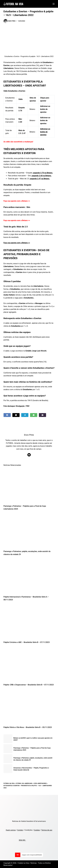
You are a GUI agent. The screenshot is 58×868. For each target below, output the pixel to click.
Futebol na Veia (9, 783)
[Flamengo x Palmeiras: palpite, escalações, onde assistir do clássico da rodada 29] (29, 531)
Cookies (37, 830)
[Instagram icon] (29, 455)
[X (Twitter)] (16, 415)
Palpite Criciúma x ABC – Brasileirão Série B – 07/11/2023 (27, 642)
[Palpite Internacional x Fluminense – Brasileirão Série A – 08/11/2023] (29, 576)
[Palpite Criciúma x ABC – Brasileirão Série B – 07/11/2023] (29, 622)
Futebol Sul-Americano (24, 783)
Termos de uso (47, 830)
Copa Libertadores (40, 783)
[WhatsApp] (34, 415)
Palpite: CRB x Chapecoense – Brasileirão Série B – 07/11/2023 (29, 685)
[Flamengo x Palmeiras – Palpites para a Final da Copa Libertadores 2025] (29, 485)
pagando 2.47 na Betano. (40, 179)
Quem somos (11, 830)
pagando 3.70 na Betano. (43, 173)
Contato (20, 830)
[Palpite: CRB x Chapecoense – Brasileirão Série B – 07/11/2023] (29, 664)
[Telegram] (25, 415)
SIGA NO (22, 840)
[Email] (42, 415)
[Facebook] (7, 415)
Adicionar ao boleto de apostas (45, 132)
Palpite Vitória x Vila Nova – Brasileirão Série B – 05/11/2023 (28, 727)
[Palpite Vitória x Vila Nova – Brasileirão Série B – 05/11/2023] (29, 707)
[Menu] (54, 4)
